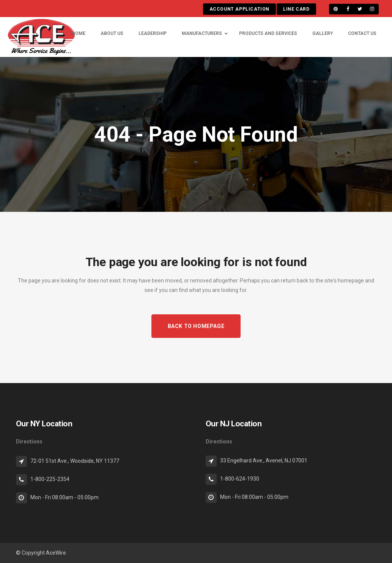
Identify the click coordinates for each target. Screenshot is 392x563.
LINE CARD (296, 9)
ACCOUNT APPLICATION (239, 9)
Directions (29, 442)
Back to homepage (196, 326)
